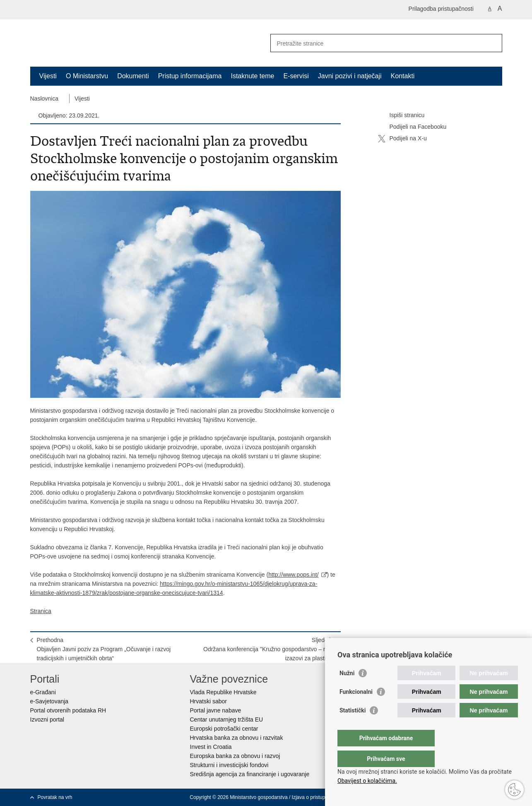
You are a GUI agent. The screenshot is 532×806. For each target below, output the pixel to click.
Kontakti (403, 76)
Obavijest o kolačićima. (367, 781)
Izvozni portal (47, 719)
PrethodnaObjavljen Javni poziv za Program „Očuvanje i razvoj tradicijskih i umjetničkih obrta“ (104, 649)
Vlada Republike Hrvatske (223, 692)
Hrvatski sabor (208, 701)
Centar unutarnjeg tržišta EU (227, 719)
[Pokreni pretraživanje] (493, 43)
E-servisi (296, 76)
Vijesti (48, 76)
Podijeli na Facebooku (412, 127)
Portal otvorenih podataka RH (68, 710)
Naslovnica (44, 99)
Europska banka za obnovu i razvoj (235, 756)
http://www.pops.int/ (293, 575)
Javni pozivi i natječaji (350, 76)
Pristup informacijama (190, 76)
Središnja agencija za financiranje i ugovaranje (250, 774)
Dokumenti (133, 76)
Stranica (41, 611)
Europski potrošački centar (224, 729)
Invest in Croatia (211, 747)
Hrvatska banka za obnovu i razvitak (237, 738)
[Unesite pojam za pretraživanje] (377, 43)
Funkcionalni (356, 708)
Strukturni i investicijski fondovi (229, 765)
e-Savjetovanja (49, 701)
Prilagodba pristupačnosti (441, 9)
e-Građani (43, 692)
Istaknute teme (252, 76)
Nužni (347, 690)
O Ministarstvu (87, 76)
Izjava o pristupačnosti (317, 797)
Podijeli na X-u (402, 139)
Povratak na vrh (55, 797)
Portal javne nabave (216, 710)
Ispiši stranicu (401, 115)
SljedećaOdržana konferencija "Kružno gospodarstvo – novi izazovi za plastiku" (269, 649)
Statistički (353, 727)
